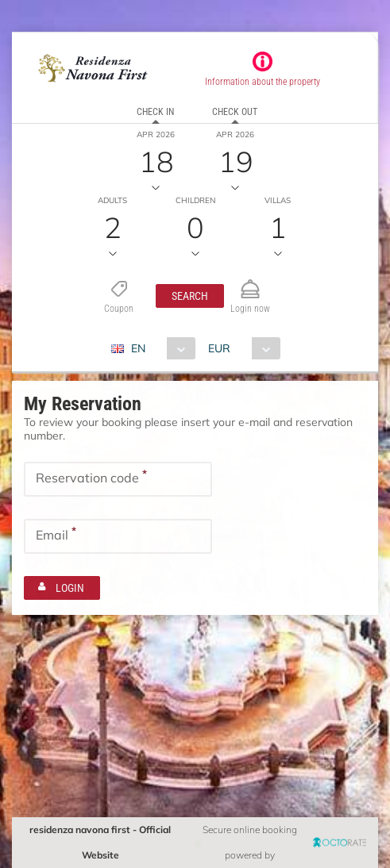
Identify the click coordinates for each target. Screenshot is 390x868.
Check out (235, 112)
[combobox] (159, 348)
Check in (155, 112)
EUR (219, 348)
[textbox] (118, 479)
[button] (190, 296)
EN (138, 348)
